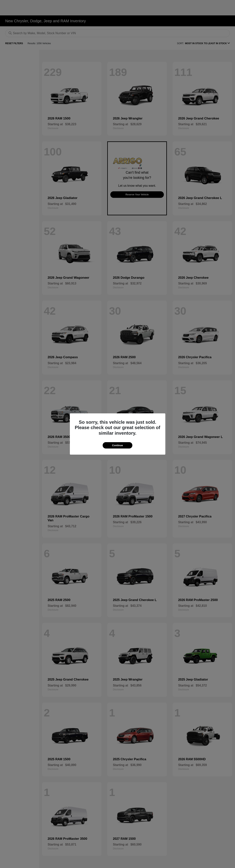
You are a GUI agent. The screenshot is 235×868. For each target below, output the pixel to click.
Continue (117, 445)
